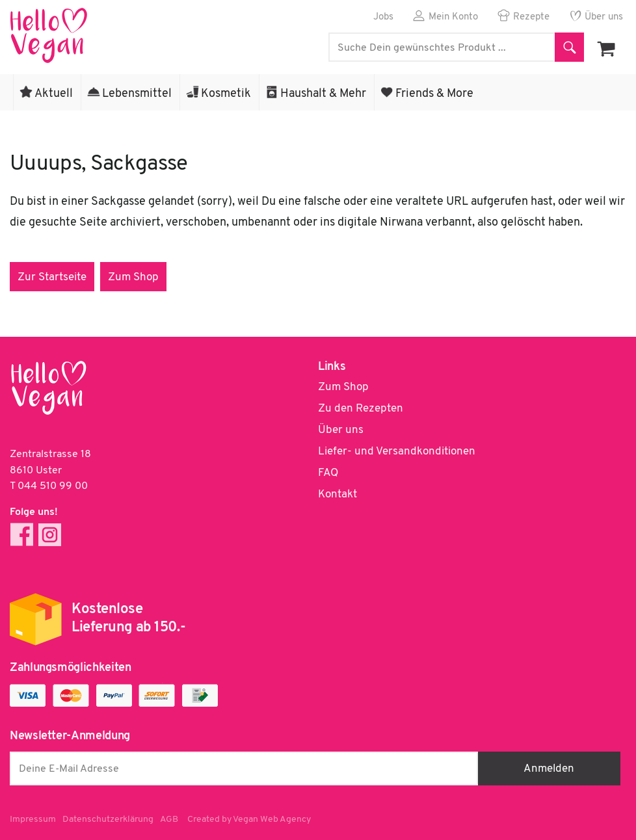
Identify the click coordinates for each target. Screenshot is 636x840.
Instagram (50, 535)
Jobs (383, 17)
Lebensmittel (137, 94)
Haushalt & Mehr (323, 94)
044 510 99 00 (53, 486)
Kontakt (338, 494)
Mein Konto (453, 17)
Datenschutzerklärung (108, 820)
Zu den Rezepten (361, 409)
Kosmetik (226, 94)
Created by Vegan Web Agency (249, 820)
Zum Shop (133, 277)
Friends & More (434, 94)
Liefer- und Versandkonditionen (397, 452)
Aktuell (54, 94)
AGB (169, 820)
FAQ (328, 473)
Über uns (604, 17)
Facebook (22, 535)
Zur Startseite (52, 277)
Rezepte (531, 17)
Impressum (33, 820)
